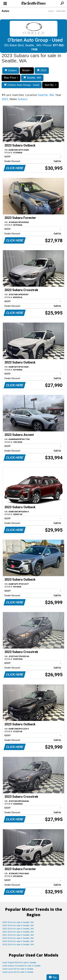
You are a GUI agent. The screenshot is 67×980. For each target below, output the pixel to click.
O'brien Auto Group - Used (22, 85)
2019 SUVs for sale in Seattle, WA (18, 941)
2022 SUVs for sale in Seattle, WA (18, 932)
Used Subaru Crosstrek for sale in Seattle (21, 966)
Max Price (11, 78)
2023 (42, 70)
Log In (51, 11)
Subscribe (61, 11)
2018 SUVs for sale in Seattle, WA (18, 944)
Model (27, 70)
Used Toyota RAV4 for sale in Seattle (19, 962)
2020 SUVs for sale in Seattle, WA (18, 938)
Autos (5, 11)
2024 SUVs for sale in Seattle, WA (18, 925)
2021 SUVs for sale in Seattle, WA (18, 935)
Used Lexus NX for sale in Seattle (18, 972)
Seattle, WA (32, 78)
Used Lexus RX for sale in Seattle (18, 969)
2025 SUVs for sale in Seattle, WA (18, 922)
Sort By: (50, 85)
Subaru (11, 70)
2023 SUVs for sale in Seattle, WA (18, 929)
